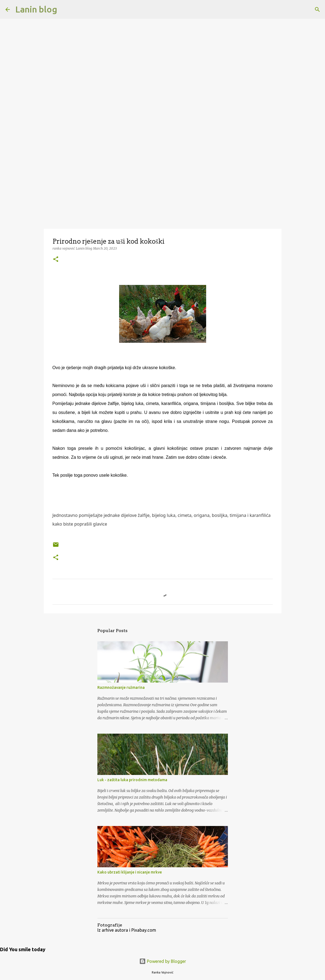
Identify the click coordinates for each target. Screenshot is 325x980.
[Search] (65, 10)
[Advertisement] (162, 186)
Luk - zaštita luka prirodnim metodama (132, 780)
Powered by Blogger (163, 961)
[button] (56, 260)
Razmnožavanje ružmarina (121, 687)
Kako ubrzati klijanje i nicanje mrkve (130, 872)
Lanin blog (36, 9)
